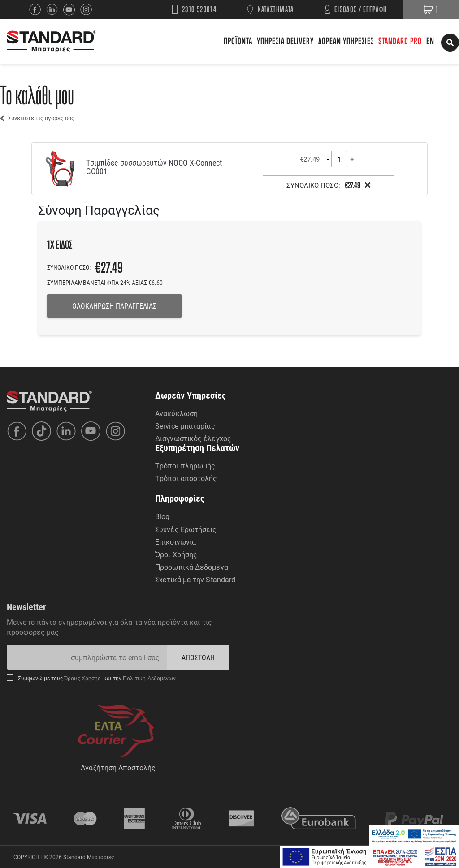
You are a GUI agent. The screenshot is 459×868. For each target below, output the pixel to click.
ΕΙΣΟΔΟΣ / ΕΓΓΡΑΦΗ (361, 9)
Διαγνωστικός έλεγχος (193, 438)
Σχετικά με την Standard (195, 579)
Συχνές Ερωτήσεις (186, 529)
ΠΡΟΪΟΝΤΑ (238, 41)
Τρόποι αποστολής (186, 478)
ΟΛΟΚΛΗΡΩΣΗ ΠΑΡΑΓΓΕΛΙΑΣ (114, 306)
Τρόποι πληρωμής (185, 466)
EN (430, 41)
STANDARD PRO (400, 41)
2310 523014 (199, 9)
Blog (162, 516)
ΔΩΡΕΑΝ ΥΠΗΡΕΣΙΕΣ (346, 41)
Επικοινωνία (175, 542)
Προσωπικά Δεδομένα (192, 567)
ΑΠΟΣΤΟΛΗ (198, 657)
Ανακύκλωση (176, 413)
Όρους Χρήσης (83, 678)
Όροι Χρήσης (176, 554)
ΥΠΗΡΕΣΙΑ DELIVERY (285, 41)
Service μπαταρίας (185, 426)
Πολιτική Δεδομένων (149, 678)
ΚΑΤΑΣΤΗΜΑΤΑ (276, 9)
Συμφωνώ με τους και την (97, 678)
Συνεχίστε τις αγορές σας (41, 118)
